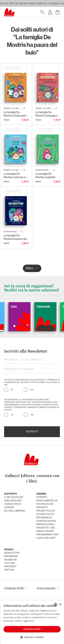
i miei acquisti (13, 501)
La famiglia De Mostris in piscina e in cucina (16, 176)
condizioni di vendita (13, 506)
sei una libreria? (15, 511)
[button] (32, 637)
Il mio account (14, 497)
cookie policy (45, 514)
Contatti (42, 497)
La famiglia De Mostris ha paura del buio (15, 237)
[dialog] (32, 622)
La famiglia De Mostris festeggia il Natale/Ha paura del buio (47, 114)
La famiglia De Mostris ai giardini (45, 176)
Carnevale (48, 307)
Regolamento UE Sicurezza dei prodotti (47, 504)
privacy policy (46, 511)
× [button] (60, 605)
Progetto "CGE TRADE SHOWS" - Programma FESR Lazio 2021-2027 (47, 533)
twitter (9, 570)
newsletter (12, 553)
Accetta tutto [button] (32, 629)
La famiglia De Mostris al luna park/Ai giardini (16, 114)
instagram (11, 556)
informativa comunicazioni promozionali (46, 521)
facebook (10, 560)
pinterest (10, 567)
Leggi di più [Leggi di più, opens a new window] (28, 621)
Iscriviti (32, 432)
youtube (10, 563)
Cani (18, 307)
